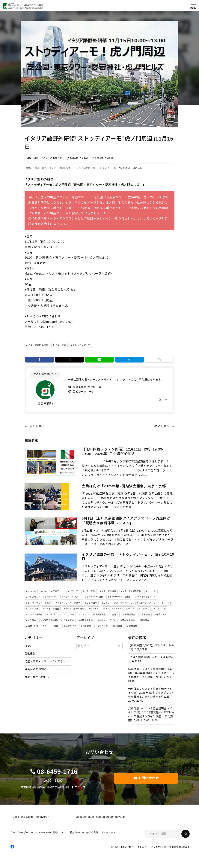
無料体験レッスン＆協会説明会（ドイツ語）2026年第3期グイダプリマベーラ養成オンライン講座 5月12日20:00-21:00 (151, 695)
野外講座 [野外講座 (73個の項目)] (118, 626)
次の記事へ (162, 426)
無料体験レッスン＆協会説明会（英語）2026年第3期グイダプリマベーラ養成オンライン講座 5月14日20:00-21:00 (151, 675)
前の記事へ (37, 426)
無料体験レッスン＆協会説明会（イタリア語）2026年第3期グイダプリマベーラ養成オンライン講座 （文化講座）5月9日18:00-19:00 (151, 714)
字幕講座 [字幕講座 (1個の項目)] (146, 615)
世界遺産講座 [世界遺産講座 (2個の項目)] (99, 615)
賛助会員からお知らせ (38, 677)
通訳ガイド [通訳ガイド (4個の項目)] (71, 626)
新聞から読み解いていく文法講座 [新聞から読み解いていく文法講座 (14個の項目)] (58, 620)
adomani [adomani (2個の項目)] (32, 591)
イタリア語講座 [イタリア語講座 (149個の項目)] (109, 591)
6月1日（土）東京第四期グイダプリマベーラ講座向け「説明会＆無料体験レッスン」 (126, 521)
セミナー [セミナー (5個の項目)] (94, 609)
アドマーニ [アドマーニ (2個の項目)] (58, 591)
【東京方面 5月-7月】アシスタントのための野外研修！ (151, 647)
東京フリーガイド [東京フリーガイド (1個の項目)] (107, 620)
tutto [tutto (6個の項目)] (44, 591)
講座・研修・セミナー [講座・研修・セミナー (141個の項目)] (38, 626)
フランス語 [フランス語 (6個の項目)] (161, 609)
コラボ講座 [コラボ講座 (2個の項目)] (92, 603)
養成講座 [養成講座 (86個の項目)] (133, 626)
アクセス (80, 787)
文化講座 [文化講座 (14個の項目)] (32, 620)
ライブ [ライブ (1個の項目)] (52, 615)
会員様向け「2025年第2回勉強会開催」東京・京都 (124, 486)
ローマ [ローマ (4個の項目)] (83, 615)
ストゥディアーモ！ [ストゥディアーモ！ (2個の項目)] (148, 603)
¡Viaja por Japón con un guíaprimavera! (100, 817)
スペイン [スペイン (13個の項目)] (167, 603)
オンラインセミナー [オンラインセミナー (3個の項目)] (73, 597)
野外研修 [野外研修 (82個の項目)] (103, 626)
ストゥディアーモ (81, 345)
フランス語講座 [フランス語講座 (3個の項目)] (35, 615)
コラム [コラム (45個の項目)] (106, 603)
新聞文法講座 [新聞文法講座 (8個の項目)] (86, 620)
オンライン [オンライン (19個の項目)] (52, 597)
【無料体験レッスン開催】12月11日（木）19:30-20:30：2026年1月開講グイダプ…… (123, 452)
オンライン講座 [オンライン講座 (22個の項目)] (96, 597)
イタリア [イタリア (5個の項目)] (74, 591)
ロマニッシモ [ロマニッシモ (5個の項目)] (68, 615)
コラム (29, 646)
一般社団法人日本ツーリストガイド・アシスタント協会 (141, 847)
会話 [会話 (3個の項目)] (114, 615)
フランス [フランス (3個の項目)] (145, 609)
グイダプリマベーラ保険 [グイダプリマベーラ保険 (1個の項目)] (39, 603)
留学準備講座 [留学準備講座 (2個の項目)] (128, 620)
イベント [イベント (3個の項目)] (152, 591)
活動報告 (30, 654)
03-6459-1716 (57, 772)
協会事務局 (45, 404)
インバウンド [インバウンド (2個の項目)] (34, 597)
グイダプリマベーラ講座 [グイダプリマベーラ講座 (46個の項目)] (69, 603)
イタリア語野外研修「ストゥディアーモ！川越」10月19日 (128, 557)
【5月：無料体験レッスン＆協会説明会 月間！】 (151, 659)
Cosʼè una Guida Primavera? (31, 817)
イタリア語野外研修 (38, 345)
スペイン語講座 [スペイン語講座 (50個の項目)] (52, 609)
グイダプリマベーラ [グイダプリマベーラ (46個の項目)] (146, 597)
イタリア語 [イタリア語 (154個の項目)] (90, 591)
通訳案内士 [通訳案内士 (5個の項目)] (88, 626)
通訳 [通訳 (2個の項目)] (57, 626)
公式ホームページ (83, 392)
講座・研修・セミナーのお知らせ (44, 158)
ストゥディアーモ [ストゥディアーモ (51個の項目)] (124, 603)
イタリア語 (60, 345)
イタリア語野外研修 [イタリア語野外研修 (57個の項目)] (132, 591)
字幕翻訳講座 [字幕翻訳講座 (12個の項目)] (129, 615)
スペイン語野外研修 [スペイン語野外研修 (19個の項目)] (74, 609)
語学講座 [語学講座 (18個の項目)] (145, 620)
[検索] (186, 834)
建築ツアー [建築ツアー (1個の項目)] (161, 615)
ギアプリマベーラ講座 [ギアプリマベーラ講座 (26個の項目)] (120, 597)
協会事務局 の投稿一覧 (86, 387)
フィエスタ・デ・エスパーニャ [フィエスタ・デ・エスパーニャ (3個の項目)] (120, 609)
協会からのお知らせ (37, 669)
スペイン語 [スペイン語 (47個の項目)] (33, 609)
